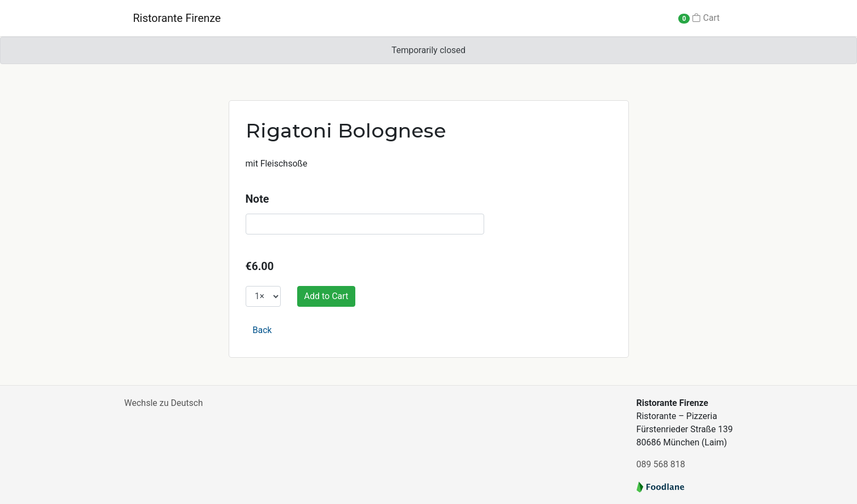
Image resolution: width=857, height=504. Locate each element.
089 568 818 (661, 464)
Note (257, 199)
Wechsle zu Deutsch (164, 403)
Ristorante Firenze (177, 18)
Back (262, 330)
